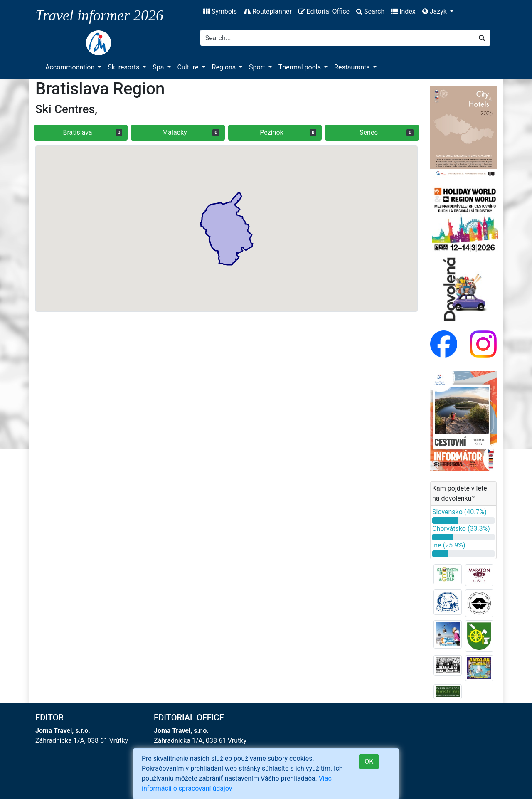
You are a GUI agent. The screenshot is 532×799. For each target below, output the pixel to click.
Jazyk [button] (435, 11)
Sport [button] (258, 67)
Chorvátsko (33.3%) (461, 529)
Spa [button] (159, 67)
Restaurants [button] (353, 67)
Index (403, 11)
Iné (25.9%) (449, 545)
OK (369, 761)
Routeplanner (268, 11)
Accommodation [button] (71, 67)
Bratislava (93, 132)
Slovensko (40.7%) (459, 512)
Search (370, 11)
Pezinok (288, 132)
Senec (387, 132)
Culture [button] (189, 67)
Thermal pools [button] (300, 67)
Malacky (191, 132)
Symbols (220, 11)
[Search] (337, 38)
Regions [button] (225, 67)
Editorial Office (324, 11)
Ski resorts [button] (124, 67)
